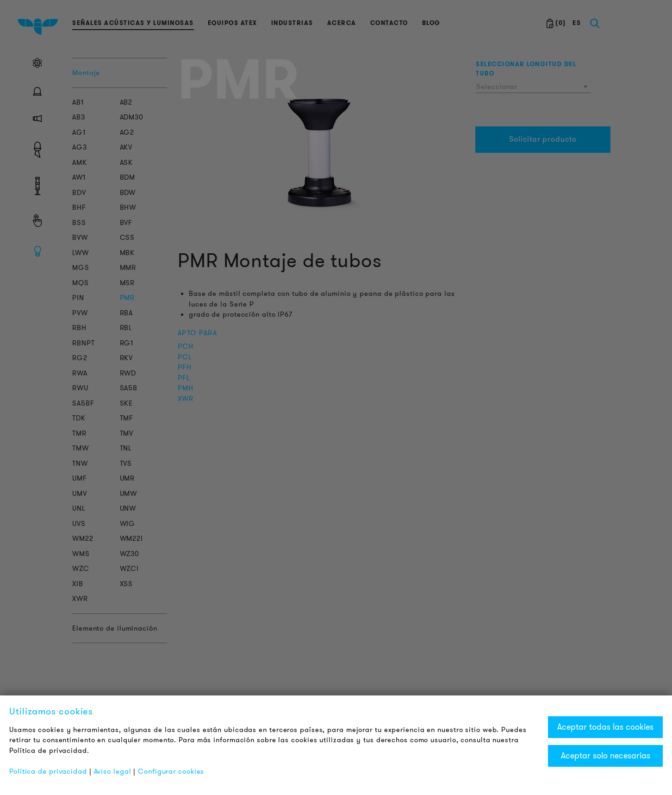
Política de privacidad (48, 771)
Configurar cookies (171, 771)
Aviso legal (113, 771)
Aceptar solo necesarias (606, 756)
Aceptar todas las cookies (605, 727)
